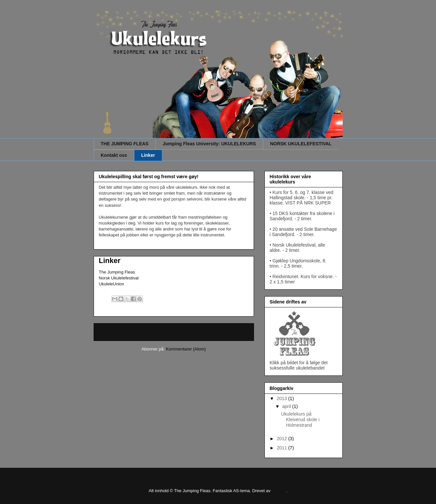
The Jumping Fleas (117, 272)
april (287, 406)
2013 (282, 398)
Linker (148, 155)
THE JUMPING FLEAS (125, 144)
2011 (282, 448)
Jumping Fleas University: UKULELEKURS (209, 144)
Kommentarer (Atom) (186, 349)
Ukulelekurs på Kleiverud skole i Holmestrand (300, 420)
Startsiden (173, 332)
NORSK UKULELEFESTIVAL (301, 144)
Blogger (279, 491)
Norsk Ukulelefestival (119, 278)
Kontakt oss (114, 155)
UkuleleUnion (112, 284)
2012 (282, 439)
